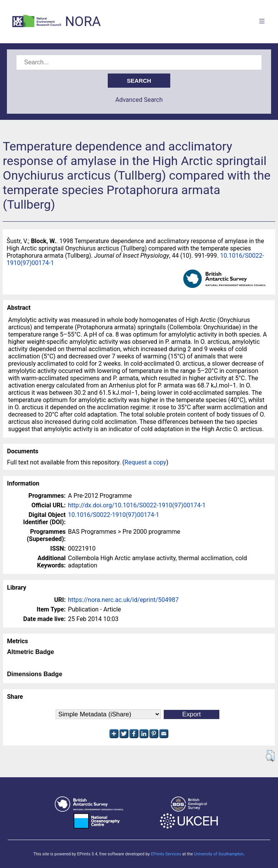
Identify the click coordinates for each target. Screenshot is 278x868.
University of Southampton (219, 854)
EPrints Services (166, 854)
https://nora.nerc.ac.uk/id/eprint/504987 (123, 600)
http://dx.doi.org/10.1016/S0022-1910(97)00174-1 (137, 505)
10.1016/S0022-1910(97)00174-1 (114, 515)
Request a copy (146, 462)
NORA (83, 22)
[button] (270, 756)
